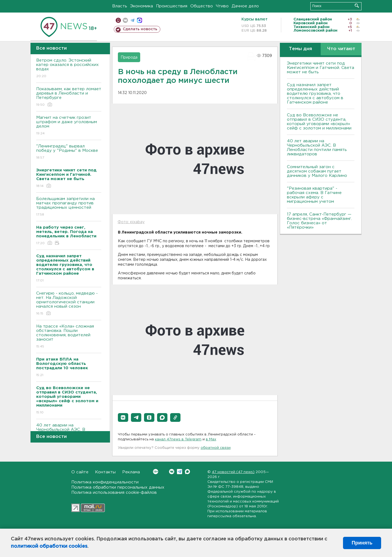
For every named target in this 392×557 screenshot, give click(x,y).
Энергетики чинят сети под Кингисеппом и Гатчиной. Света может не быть (321, 68)
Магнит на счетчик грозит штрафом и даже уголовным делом (69, 126)
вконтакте (125, 20)
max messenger (140, 20)
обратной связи (216, 448)
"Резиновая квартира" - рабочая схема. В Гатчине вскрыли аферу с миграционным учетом (314, 195)
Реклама (131, 472)
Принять (362, 543)
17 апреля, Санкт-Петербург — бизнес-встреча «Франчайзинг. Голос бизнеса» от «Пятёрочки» (319, 221)
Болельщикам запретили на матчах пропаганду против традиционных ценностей (69, 207)
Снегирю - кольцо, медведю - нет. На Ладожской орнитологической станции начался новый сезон (69, 304)
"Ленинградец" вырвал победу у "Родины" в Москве (69, 152)
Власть (120, 6)
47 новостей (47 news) (233, 472)
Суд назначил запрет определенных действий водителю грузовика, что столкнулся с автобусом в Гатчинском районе (315, 94)
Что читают (341, 49)
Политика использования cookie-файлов (114, 493)
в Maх (211, 439)
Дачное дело (245, 6)
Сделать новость (140, 29)
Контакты (105, 472)
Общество (202, 6)
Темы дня (300, 49)
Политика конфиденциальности (105, 482)
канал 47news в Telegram (178, 439)
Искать (357, 6)
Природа (129, 57)
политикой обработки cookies (49, 546)
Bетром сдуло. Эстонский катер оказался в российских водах (69, 69)
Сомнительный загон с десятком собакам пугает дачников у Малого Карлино (317, 171)
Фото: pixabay (131, 222)
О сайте (80, 472)
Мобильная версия (118, 20)
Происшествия (172, 6)
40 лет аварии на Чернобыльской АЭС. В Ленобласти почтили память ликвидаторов (317, 148)
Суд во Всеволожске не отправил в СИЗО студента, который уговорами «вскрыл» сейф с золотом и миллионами (319, 122)
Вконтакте (156, 472)
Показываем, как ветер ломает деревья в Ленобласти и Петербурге (69, 97)
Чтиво (222, 6)
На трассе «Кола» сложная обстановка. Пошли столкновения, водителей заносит (69, 337)
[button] (123, 417)
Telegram (180, 472)
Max (187, 472)
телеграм (132, 20)
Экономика (142, 6)
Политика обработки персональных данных (118, 487)
